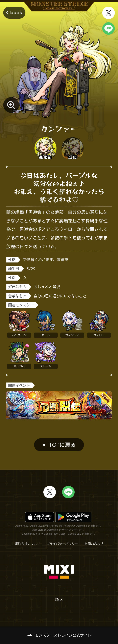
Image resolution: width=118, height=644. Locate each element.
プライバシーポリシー (62, 544)
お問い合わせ (94, 544)
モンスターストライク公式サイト (63, 635)
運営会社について (27, 544)
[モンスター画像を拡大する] (11, 105)
